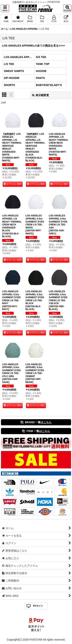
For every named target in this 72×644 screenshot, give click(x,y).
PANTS (40, 78)
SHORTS (9, 85)
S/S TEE (41, 57)
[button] (5, 8)
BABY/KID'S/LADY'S (49, 85)
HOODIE (41, 71)
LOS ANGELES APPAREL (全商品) (19, 57)
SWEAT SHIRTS (14, 71)
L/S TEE (9, 64)
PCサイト (38, 606)
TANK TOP (43, 64)
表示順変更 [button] (41, 95)
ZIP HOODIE (12, 78)
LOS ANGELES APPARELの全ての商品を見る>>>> (33, 46)
